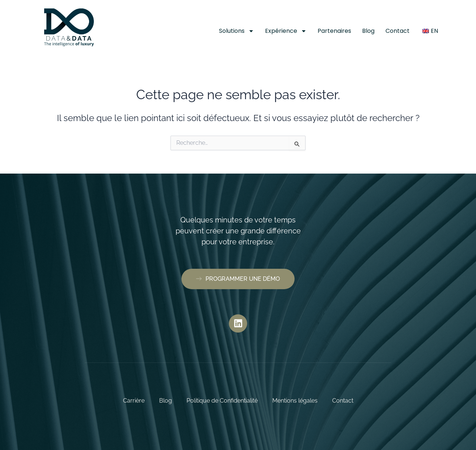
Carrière (134, 401)
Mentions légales (295, 401)
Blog (368, 31)
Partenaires (334, 31)
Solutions (237, 31)
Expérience (286, 31)
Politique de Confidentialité (222, 401)
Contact (398, 31)
